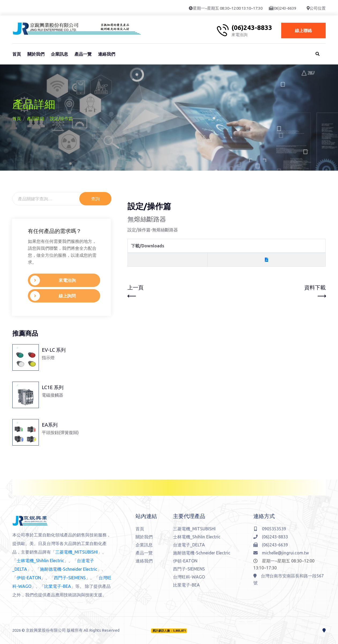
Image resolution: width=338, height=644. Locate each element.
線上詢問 (48, 296)
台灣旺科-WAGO (189, 577)
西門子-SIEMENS (70, 578)
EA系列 (50, 425)
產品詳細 (35, 118)
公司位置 (318, 8)
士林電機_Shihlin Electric (40, 561)
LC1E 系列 (53, 387)
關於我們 (36, 54)
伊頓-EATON (29, 578)
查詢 (95, 199)
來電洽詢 (48, 280)
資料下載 (315, 292)
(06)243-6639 (285, 8)
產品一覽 (83, 54)
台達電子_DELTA (189, 545)
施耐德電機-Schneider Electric (69, 569)
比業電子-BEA (58, 586)
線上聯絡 (303, 30)
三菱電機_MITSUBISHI (76, 552)
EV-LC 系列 (54, 350)
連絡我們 (107, 54)
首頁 (17, 54)
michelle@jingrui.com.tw (281, 553)
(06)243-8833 (252, 28)
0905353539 (270, 529)
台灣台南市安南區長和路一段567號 (289, 579)
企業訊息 (59, 54)
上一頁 (136, 292)
